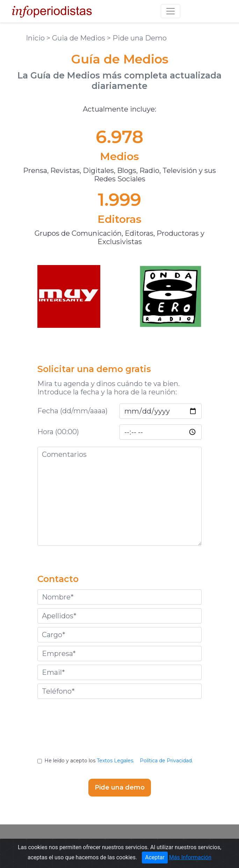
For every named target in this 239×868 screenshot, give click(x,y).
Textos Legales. (115, 761)
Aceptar (155, 859)
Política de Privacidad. (166, 761)
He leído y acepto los (119, 761)
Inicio (36, 38)
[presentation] (119, 733)
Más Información (190, 859)
